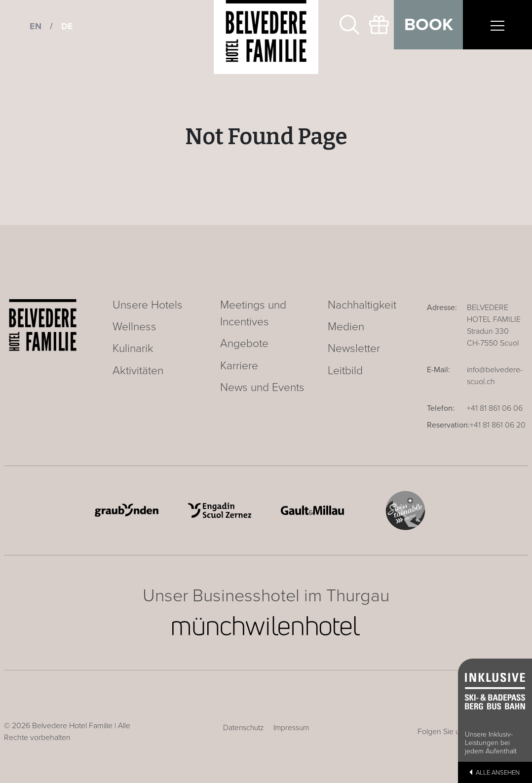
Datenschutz (243, 728)
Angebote (244, 344)
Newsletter (354, 349)
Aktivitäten (138, 371)
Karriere (239, 366)
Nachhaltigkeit (362, 305)
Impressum (291, 728)
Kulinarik (133, 349)
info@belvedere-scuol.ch (495, 376)
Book (429, 25)
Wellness (134, 327)
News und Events (262, 388)
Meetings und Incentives (253, 313)
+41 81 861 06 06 (495, 408)
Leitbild (345, 371)
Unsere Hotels (148, 305)
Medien (346, 327)
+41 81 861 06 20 (498, 425)
